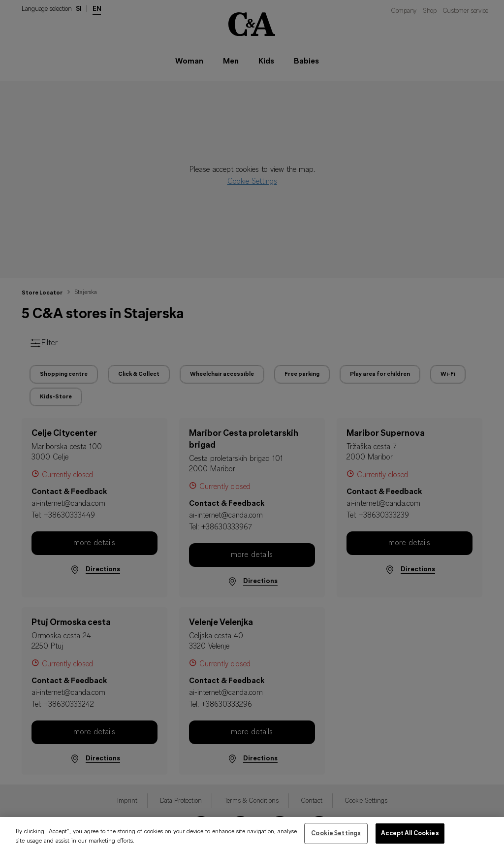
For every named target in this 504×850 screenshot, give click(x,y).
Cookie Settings (336, 840)
